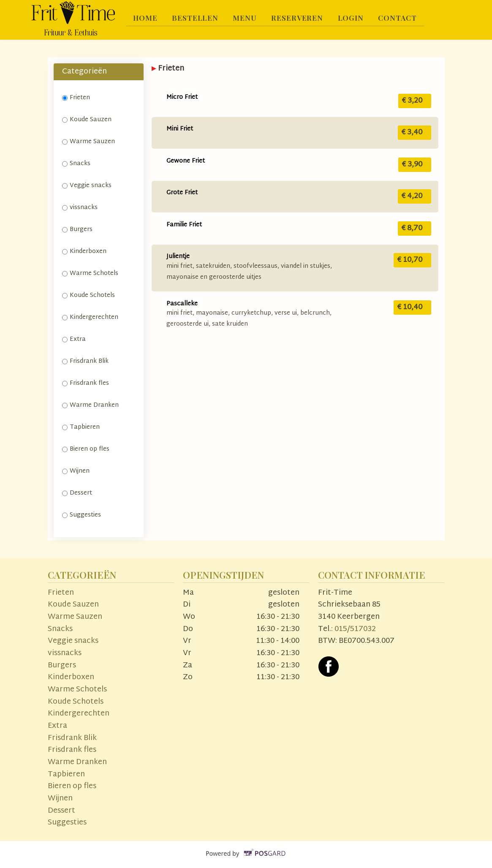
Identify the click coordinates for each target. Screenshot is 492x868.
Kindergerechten (90, 317)
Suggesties (82, 515)
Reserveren (300, 18)
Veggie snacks (87, 186)
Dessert (77, 493)
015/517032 (355, 629)
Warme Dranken (90, 405)
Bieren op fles (86, 449)
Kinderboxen (84, 252)
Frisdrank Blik (86, 361)
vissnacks (80, 208)
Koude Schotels (88, 295)
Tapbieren (81, 427)
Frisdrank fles (86, 383)
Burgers (77, 230)
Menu (247, 18)
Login (355, 18)
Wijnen (76, 471)
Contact (402, 18)
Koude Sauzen (87, 120)
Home (146, 18)
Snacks (76, 164)
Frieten (76, 98)
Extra (74, 339)
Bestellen (196, 18)
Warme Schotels (90, 273)
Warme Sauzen (88, 142)
